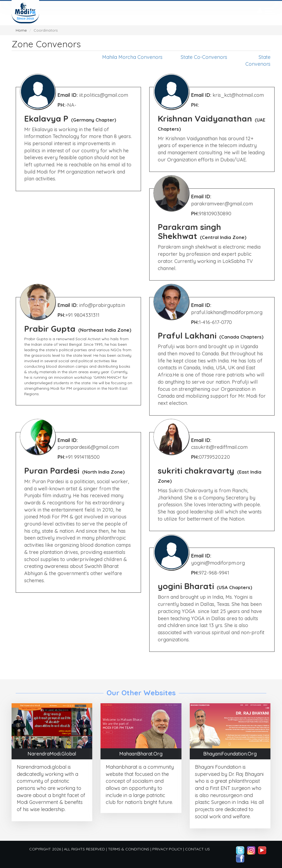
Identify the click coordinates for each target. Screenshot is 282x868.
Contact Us (197, 849)
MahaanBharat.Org (141, 754)
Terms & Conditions (129, 849)
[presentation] (260, 11)
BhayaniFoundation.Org (230, 754)
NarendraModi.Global (52, 754)
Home (21, 30)
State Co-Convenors (204, 57)
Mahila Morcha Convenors (132, 57)
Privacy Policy (167, 849)
